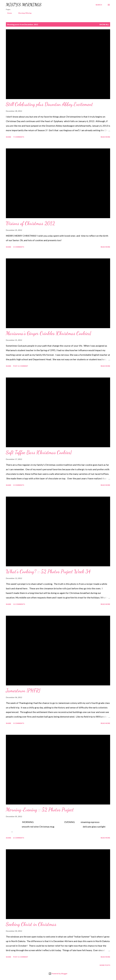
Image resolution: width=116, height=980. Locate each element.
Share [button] (8, 137)
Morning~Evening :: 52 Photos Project (40, 810)
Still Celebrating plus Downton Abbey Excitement (49, 104)
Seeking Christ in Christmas (31, 924)
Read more (105, 137)
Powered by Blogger (58, 974)
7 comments (19, 137)
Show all (104, 24)
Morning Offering (24, 13)
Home (8, 13)
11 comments (19, 604)
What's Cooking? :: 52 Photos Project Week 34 (48, 571)
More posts (105, 965)
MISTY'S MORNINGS (24, 5)
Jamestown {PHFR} (23, 691)
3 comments (19, 247)
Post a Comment (21, 366)
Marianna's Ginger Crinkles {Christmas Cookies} (49, 333)
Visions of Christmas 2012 (30, 223)
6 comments (19, 838)
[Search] (99, 5)
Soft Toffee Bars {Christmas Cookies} (39, 452)
